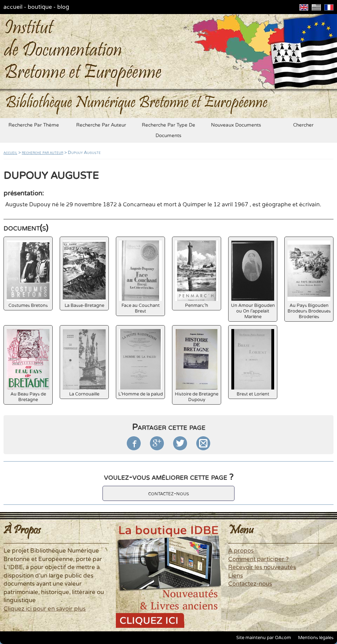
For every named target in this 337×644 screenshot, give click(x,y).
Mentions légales (316, 638)
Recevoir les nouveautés (262, 567)
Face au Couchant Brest (140, 277)
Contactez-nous (250, 584)
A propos (241, 551)
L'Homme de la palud (141, 363)
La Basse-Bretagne (84, 274)
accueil (13, 7)
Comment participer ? (258, 559)
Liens (236, 576)
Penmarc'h (197, 274)
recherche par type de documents (168, 130)
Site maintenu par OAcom (264, 638)
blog (63, 7)
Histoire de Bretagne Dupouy (197, 366)
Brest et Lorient (253, 363)
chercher (303, 125)
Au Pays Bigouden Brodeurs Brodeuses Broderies (309, 280)
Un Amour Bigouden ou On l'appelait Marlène (253, 280)
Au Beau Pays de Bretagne (28, 366)
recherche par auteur (101, 125)
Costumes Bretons (28, 274)
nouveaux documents (236, 125)
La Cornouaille (84, 363)
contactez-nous (168, 493)
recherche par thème (34, 125)
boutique (40, 7)
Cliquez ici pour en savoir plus (45, 609)
